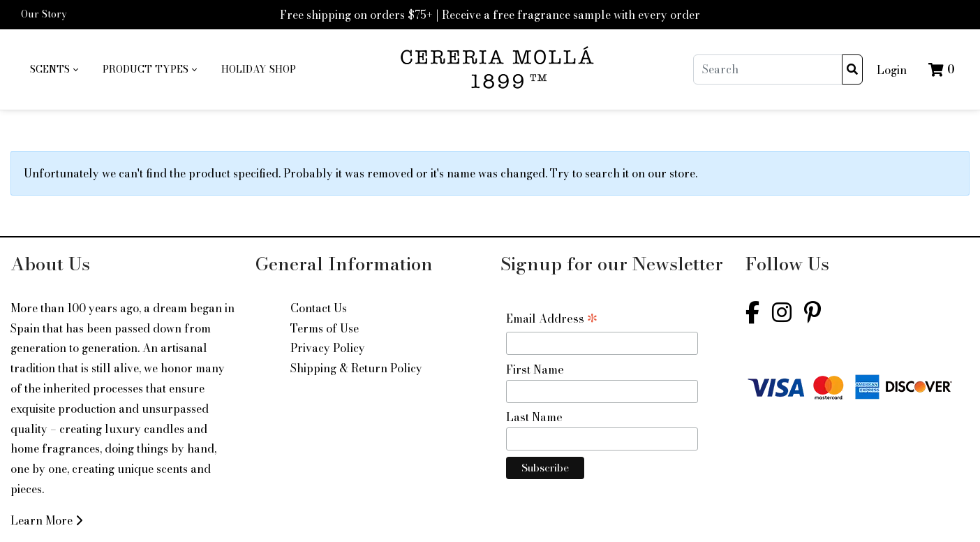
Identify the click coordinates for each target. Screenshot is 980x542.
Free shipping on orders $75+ (356, 15)
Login (892, 70)
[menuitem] (54, 70)
